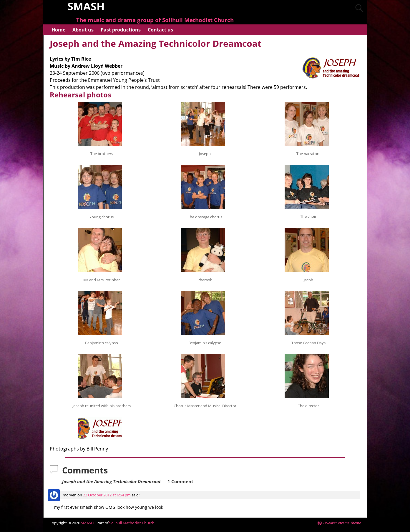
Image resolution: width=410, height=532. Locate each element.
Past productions (121, 30)
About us (83, 30)
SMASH (87, 523)
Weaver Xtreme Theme (343, 523)
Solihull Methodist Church (132, 523)
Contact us (160, 30)
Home (58, 30)
